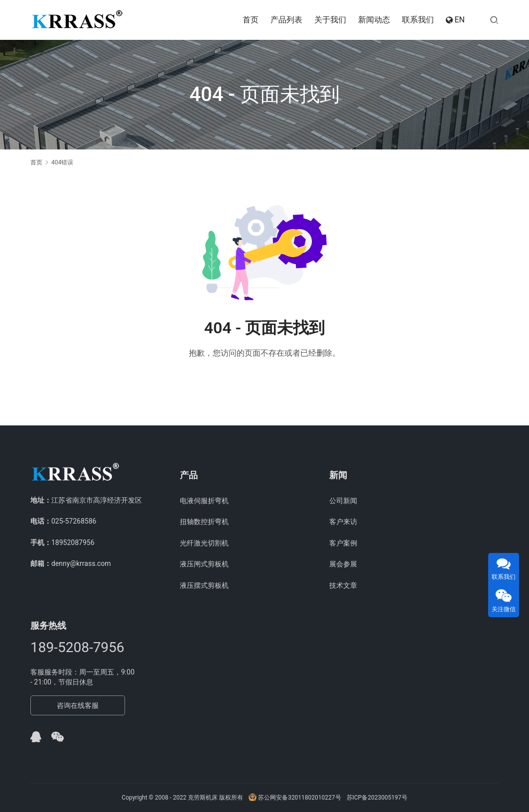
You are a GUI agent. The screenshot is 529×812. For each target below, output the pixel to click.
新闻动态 (374, 20)
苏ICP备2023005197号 (377, 798)
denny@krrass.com (81, 563)
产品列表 (286, 20)
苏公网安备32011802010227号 (295, 798)
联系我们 (418, 20)
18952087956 (73, 542)
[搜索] (494, 20)
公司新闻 (343, 501)
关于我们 (330, 20)
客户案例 (343, 543)
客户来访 (343, 522)
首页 (251, 20)
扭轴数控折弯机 (204, 522)
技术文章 (343, 585)
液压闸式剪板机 (204, 564)
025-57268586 (74, 521)
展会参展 (343, 564)
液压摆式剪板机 (204, 585)
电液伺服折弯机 (204, 501)
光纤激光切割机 (204, 543)
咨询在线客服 (78, 705)
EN (455, 20)
